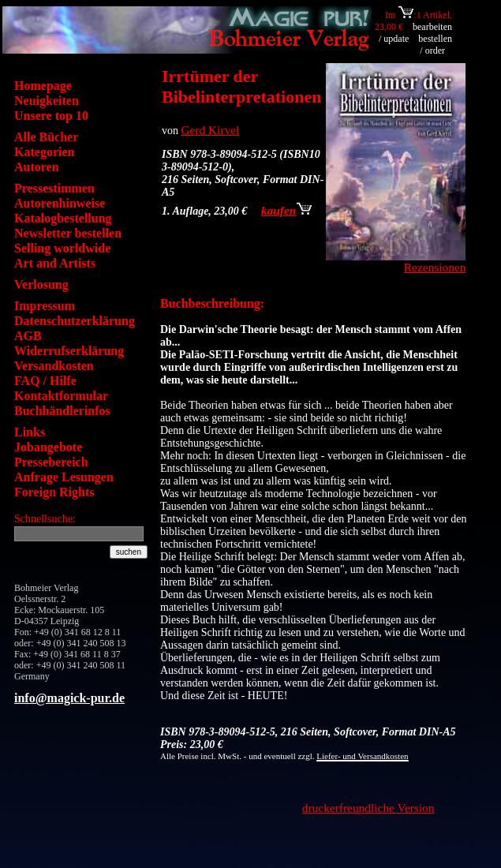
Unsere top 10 (51, 116)
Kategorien (44, 152)
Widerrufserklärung (69, 351)
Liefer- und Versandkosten (362, 756)
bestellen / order (435, 45)
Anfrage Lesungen (64, 477)
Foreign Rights (54, 492)
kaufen (286, 210)
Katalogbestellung (63, 218)
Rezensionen (435, 267)
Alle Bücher (46, 137)
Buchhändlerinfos (62, 411)
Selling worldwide (62, 248)
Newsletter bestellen (68, 233)
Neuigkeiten (47, 101)
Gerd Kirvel (211, 130)
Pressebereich (51, 462)
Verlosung (41, 284)
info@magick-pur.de (69, 698)
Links (30, 432)
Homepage (43, 86)
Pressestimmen (54, 188)
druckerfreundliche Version (368, 808)
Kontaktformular (61, 396)
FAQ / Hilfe (45, 381)
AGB (28, 336)
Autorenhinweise (60, 203)
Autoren (37, 167)
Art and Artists (55, 263)
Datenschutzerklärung (75, 321)
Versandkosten (54, 366)
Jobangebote (48, 447)
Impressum (45, 306)
